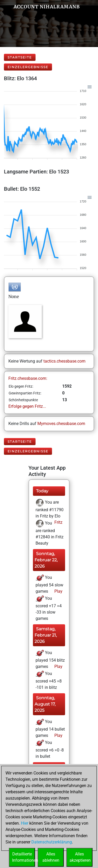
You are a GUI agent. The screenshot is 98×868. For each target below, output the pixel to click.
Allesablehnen (51, 857)
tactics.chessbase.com (64, 361)
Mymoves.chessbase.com (61, 424)
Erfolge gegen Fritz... (27, 406)
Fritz (58, 522)
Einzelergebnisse (28, 67)
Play (58, 591)
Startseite (20, 57)
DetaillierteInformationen (24, 857)
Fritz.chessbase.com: (28, 378)
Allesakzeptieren (80, 857)
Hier (25, 823)
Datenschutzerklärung (52, 842)
